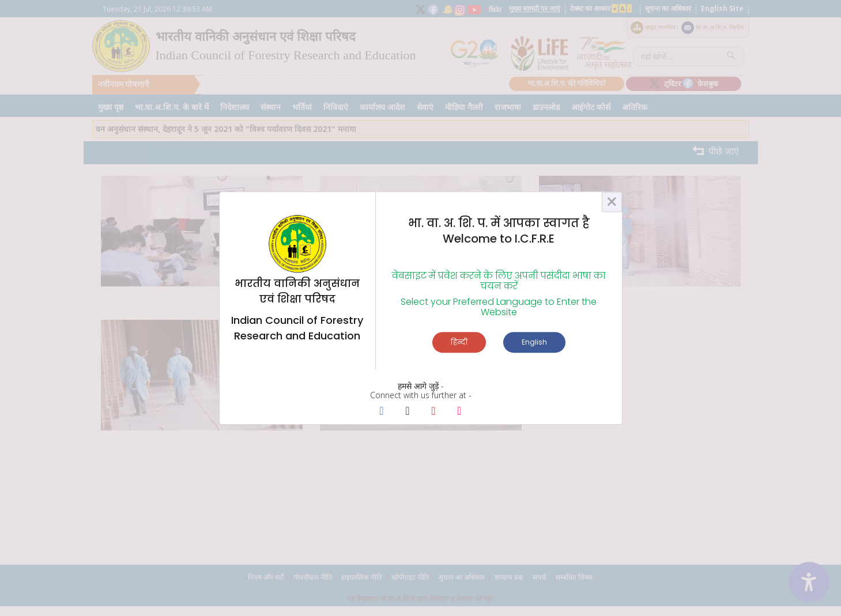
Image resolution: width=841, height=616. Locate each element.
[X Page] (408, 412)
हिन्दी (459, 342)
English (534, 342)
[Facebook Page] (382, 412)
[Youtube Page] (434, 412)
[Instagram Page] (460, 412)
